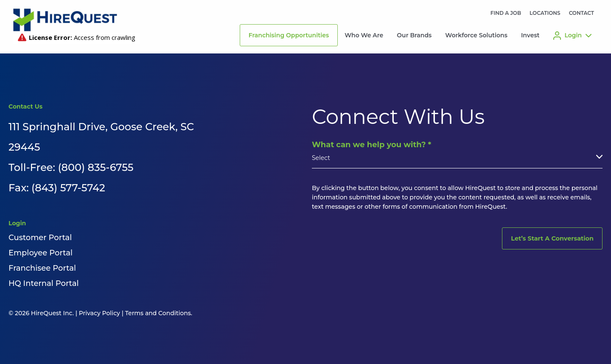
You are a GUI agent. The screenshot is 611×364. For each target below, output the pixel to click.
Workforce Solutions (476, 35)
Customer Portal (40, 238)
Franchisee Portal (42, 268)
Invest (530, 35)
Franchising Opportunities (289, 35)
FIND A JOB (506, 13)
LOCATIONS (545, 13)
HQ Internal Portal (43, 283)
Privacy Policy (99, 313)
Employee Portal (41, 253)
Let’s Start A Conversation (552, 238)
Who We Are (364, 35)
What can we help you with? (371, 145)
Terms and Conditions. (159, 313)
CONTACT (582, 13)
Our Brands (414, 35)
